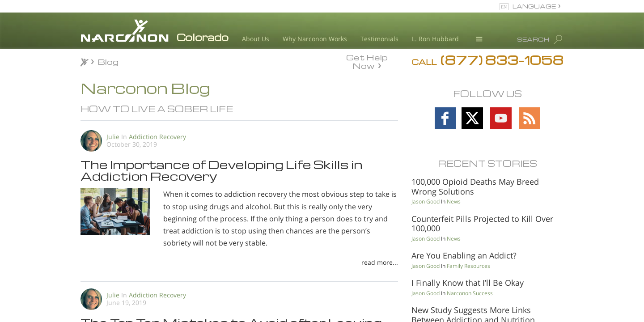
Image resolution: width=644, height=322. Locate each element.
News (454, 201)
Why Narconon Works (315, 39)
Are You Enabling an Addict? (464, 255)
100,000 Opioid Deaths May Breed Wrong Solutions (475, 186)
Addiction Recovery (157, 137)
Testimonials (379, 39)
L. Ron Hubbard (435, 39)
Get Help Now (367, 61)
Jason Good (426, 201)
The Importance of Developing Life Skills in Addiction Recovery (222, 170)
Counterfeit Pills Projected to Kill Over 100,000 (482, 224)
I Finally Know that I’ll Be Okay (468, 283)
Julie (113, 137)
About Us (256, 39)
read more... (380, 262)
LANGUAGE (534, 6)
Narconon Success (470, 293)
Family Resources (468, 266)
